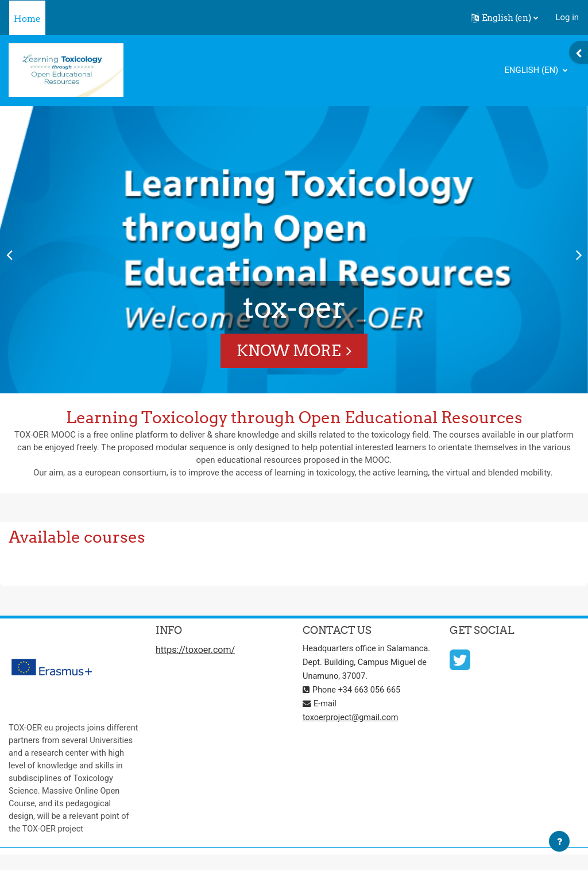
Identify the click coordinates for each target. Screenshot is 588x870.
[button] (504, 18)
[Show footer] (559, 841)
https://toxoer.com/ (195, 651)
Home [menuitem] (27, 19)
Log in (567, 17)
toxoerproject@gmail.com (352, 732)
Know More (289, 351)
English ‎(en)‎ (532, 70)
